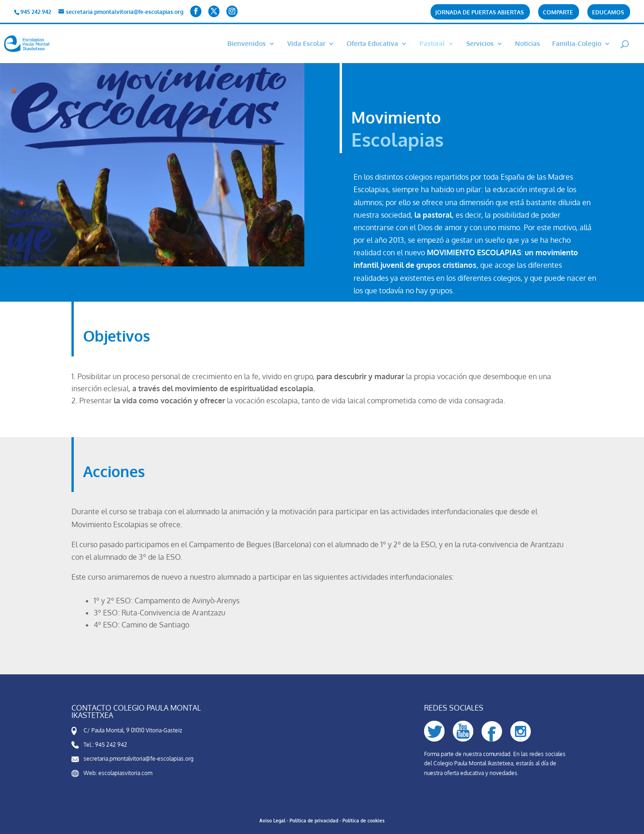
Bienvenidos (247, 44)
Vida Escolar (306, 44)
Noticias (528, 44)
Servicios (480, 44)
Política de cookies (364, 821)
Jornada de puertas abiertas (480, 13)
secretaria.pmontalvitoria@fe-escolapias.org (138, 759)
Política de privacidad (314, 821)
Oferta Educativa (372, 44)
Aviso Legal (272, 821)
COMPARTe (558, 13)
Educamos (608, 13)
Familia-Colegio (577, 44)
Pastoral (432, 44)
